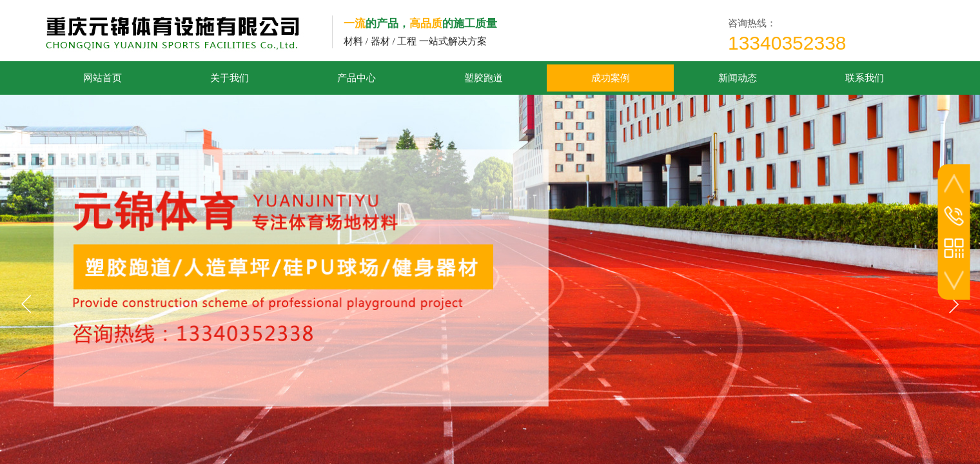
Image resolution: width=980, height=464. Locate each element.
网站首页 (103, 78)
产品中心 (357, 78)
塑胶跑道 (484, 78)
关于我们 (230, 78)
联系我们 (865, 78)
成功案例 (611, 78)
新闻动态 (738, 78)
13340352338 (787, 43)
